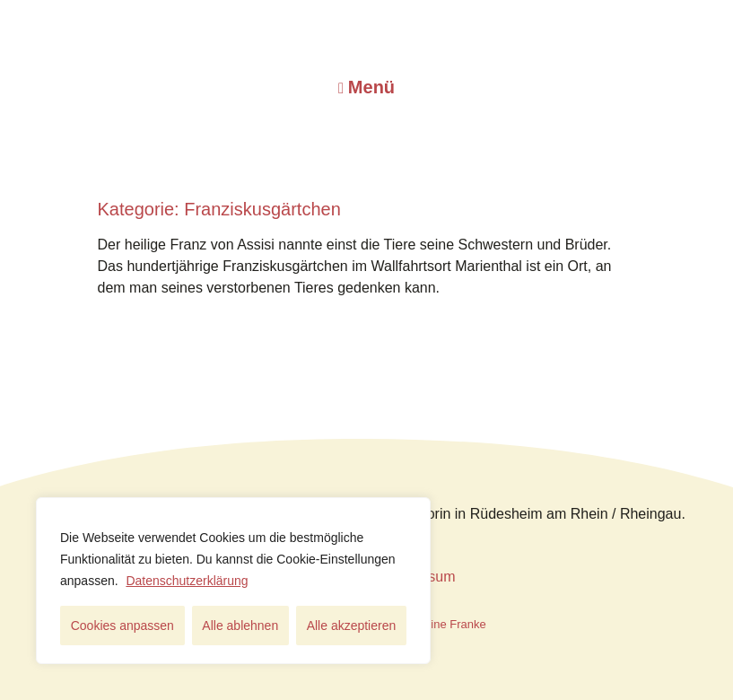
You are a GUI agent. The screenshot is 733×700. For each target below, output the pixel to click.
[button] (366, 87)
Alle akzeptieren (352, 626)
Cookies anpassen (122, 626)
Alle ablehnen (240, 626)
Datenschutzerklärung (187, 581)
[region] (233, 581)
